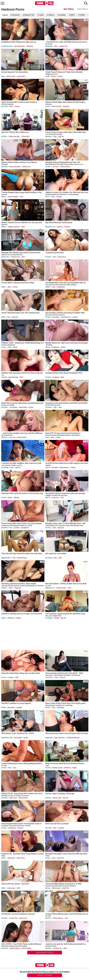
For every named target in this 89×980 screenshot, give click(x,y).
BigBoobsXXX (6, 558)
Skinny (51, 15)
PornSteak (5, 467)
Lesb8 (47, 76)
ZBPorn (4, 227)
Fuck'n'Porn (49, 677)
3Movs (4, 197)
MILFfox (4, 437)
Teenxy (4, 347)
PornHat (48, 257)
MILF (73, 15)
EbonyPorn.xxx (50, 227)
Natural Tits (29, 15)
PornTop (48, 528)
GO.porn (48, 377)
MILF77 (48, 498)
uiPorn (4, 618)
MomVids (5, 106)
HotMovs (4, 588)
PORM (3, 708)
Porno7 (48, 708)
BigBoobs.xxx (50, 588)
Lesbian (62, 15)
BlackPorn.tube (7, 528)
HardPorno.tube (7, 46)
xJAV (47, 437)
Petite (82, 15)
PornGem (5, 407)
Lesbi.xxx (5, 948)
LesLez (48, 467)
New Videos (69, 9)
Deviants (48, 948)
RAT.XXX (48, 828)
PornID (4, 498)
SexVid (48, 106)
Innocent (16, 15)
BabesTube (5, 257)
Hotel (41, 15)
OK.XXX (4, 136)
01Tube (48, 167)
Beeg (3, 76)
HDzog (48, 347)
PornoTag (48, 558)
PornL (47, 197)
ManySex (48, 136)
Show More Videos (45, 953)
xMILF (4, 287)
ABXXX (48, 287)
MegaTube (49, 46)
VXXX (3, 317)
